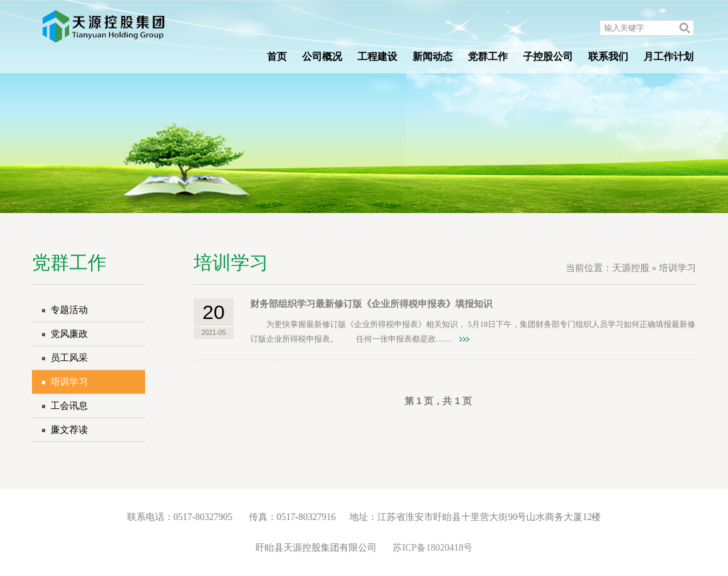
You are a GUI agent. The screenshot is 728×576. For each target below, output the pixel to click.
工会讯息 (69, 406)
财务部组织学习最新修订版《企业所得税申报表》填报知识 (371, 304)
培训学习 (69, 382)
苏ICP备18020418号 (433, 548)
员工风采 (69, 358)
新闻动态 (433, 57)
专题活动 (69, 310)
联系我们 (608, 57)
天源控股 (631, 268)
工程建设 (377, 57)
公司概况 (322, 57)
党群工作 (488, 57)
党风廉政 (69, 334)
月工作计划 (668, 57)
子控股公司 (548, 57)
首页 (277, 57)
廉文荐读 (69, 430)
